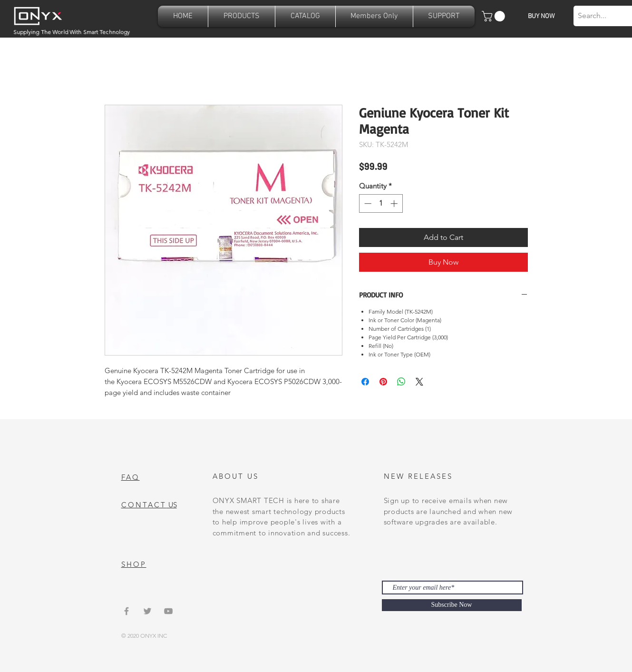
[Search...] (601, 16)
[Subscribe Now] (452, 605)
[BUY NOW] (541, 16)
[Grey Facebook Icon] (126, 611)
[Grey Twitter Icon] (147, 611)
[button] (242, 16)
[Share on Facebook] (365, 382)
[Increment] (395, 203)
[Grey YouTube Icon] (168, 611)
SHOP (134, 564)
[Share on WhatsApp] (401, 382)
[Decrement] (367, 203)
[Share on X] (419, 382)
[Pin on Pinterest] (383, 382)
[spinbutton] (381, 203)
